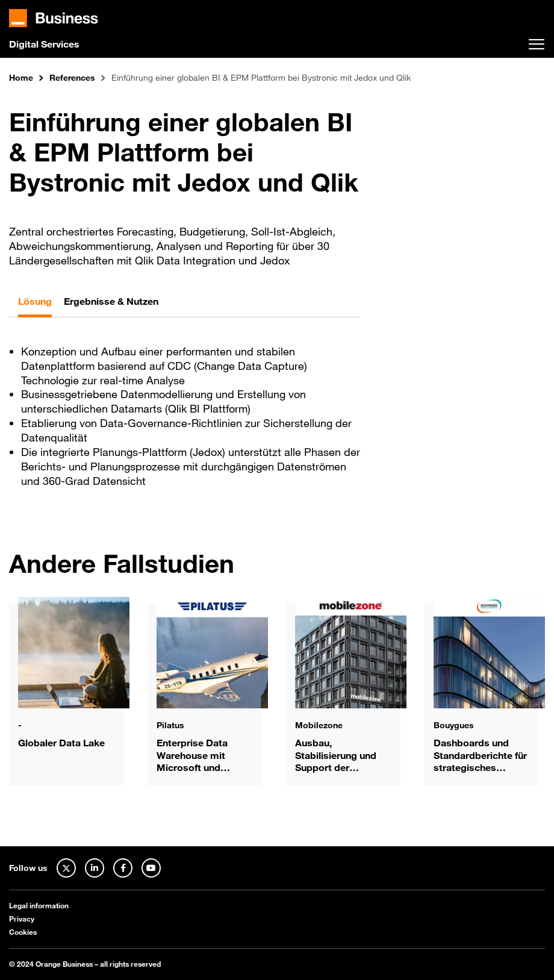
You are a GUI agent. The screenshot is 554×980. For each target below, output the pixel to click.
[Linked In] (95, 868)
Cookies (23, 932)
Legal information (39, 905)
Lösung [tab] (35, 301)
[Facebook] (123, 868)
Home (21, 78)
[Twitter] (66, 868)
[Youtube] (151, 868)
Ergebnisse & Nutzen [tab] (111, 301)
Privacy (22, 919)
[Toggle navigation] (537, 45)
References (72, 78)
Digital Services (44, 44)
